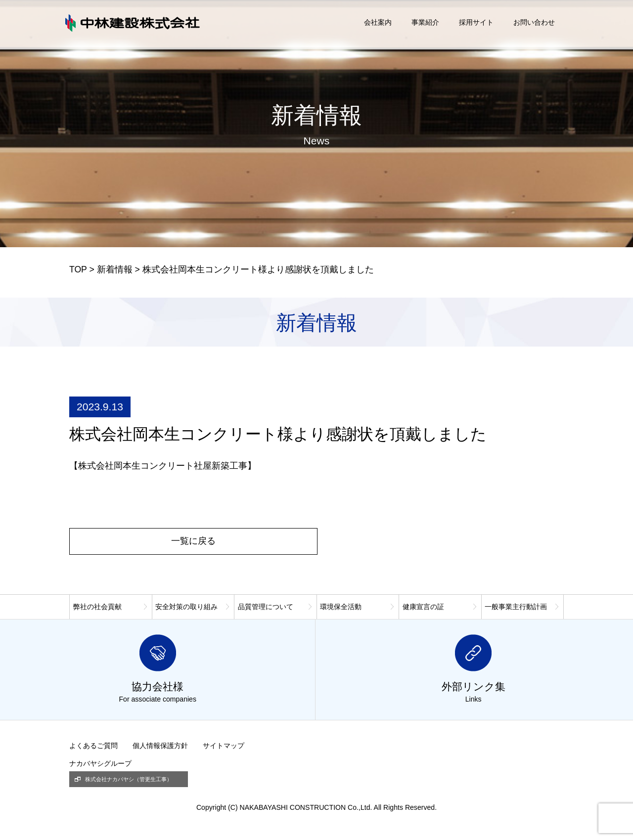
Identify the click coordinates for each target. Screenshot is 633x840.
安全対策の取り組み (186, 607)
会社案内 (378, 22)
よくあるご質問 (93, 746)
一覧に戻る (193, 541)
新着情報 (115, 269)
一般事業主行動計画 (516, 607)
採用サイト (476, 22)
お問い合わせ (534, 22)
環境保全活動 (341, 607)
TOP (78, 269)
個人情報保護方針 (160, 746)
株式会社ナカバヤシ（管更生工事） (129, 779)
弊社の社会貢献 (97, 607)
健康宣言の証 (423, 607)
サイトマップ (224, 746)
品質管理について (266, 607)
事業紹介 (425, 22)
